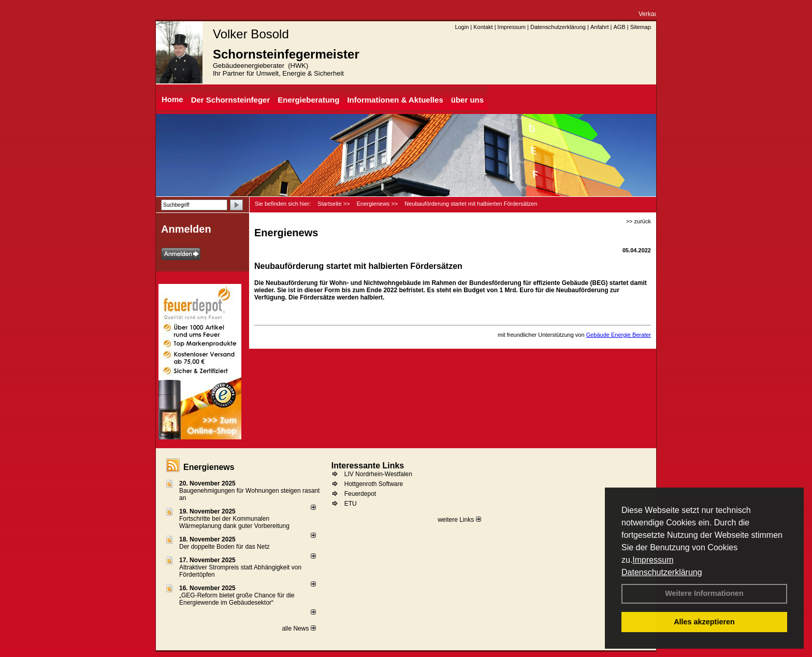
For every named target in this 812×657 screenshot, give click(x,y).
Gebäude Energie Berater (619, 335)
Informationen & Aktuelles (395, 100)
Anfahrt (599, 27)
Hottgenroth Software (374, 484)
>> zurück (639, 221)
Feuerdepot (360, 494)
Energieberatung (308, 100)
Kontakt (483, 27)
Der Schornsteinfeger (231, 100)
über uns (467, 100)
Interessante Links (368, 466)
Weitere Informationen (704, 593)
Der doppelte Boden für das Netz (224, 547)
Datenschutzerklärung (662, 572)
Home (172, 99)
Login (462, 27)
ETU (351, 504)
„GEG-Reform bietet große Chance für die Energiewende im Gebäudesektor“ (237, 599)
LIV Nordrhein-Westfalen (378, 474)
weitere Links (459, 520)
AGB (619, 27)
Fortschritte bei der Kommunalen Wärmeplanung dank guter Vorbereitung (234, 522)
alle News (299, 629)
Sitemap (641, 27)
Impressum (653, 560)
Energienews (209, 467)
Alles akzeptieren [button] (704, 622)
